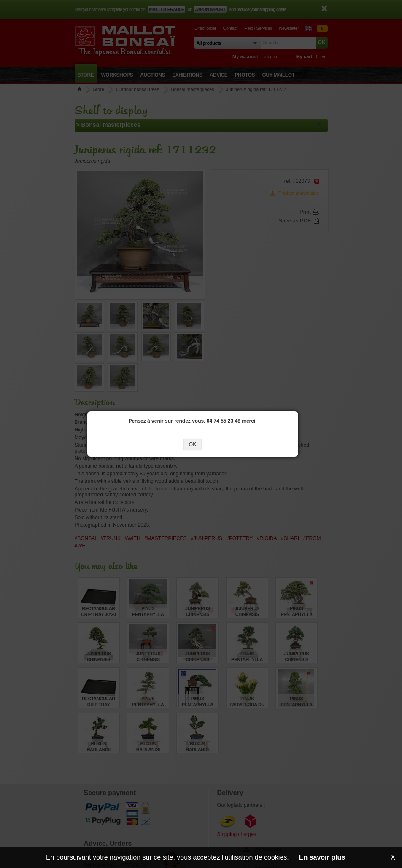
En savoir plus (322, 857)
